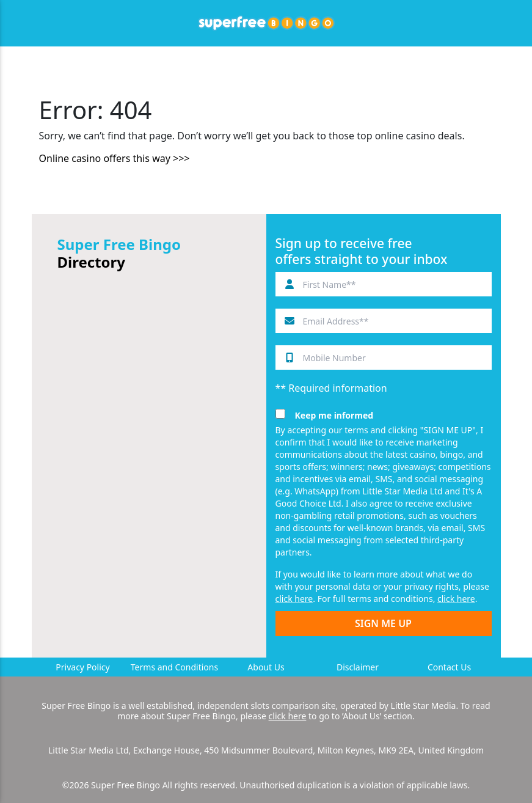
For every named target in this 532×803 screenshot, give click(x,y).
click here (294, 599)
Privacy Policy (82, 667)
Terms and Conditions (174, 667)
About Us (266, 667)
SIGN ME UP (383, 623)
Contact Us (449, 667)
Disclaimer (358, 667)
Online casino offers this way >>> (115, 158)
